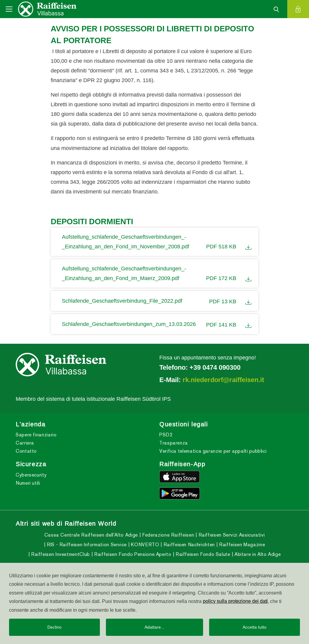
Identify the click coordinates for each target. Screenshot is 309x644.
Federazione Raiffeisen (168, 535)
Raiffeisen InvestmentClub (60, 554)
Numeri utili (28, 483)
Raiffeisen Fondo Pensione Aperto (132, 554)
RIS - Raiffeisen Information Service (86, 545)
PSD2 (166, 435)
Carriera (25, 443)
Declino (54, 627)
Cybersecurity (31, 475)
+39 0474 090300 (215, 367)
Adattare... (154, 627)
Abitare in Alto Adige (257, 554)
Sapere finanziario (36, 435)
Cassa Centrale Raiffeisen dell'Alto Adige (91, 535)
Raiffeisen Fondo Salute (202, 554)
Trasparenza (174, 443)
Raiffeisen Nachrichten (188, 545)
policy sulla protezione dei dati (235, 601)
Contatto (26, 451)
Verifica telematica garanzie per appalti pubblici (213, 451)
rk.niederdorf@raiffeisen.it (223, 380)
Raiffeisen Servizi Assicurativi (231, 535)
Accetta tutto (255, 627)
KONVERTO (145, 545)
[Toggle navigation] (9, 9)
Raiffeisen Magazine (241, 545)
